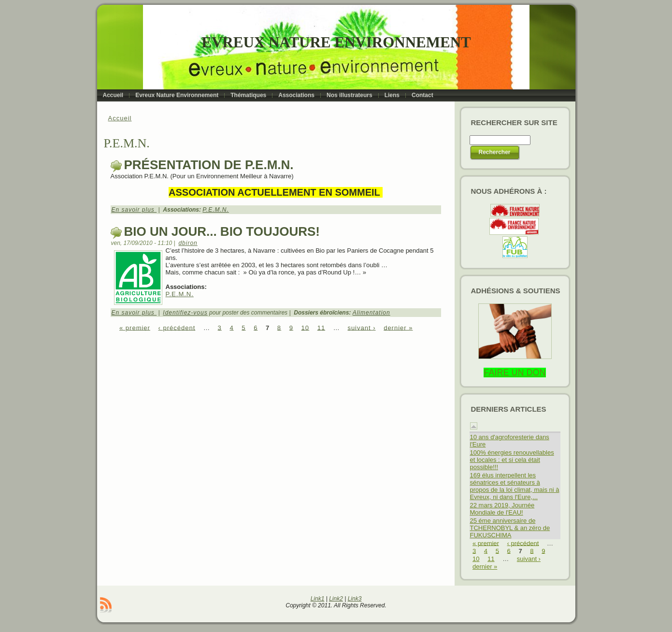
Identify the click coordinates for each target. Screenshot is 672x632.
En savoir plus (134, 210)
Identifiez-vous (185, 313)
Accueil (120, 118)
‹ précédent (177, 327)
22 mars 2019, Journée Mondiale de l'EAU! (502, 509)
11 (321, 327)
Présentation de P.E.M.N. (209, 165)
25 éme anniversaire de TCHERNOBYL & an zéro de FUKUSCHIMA (510, 528)
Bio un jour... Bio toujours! (222, 231)
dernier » (398, 327)
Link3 (355, 599)
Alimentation (372, 313)
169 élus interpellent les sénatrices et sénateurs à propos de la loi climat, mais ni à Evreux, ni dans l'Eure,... (515, 486)
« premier (135, 327)
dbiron (188, 243)
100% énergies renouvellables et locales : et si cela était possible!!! (512, 460)
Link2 (336, 599)
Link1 (318, 599)
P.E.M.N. (215, 210)
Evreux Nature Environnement (336, 42)
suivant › (361, 327)
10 (305, 327)
